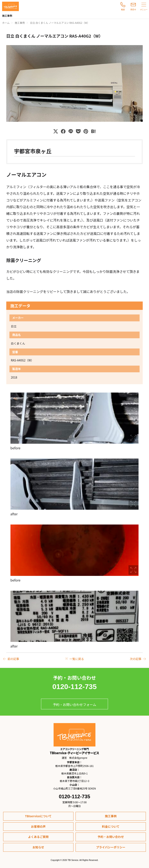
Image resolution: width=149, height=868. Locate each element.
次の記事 (136, 659)
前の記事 (13, 659)
